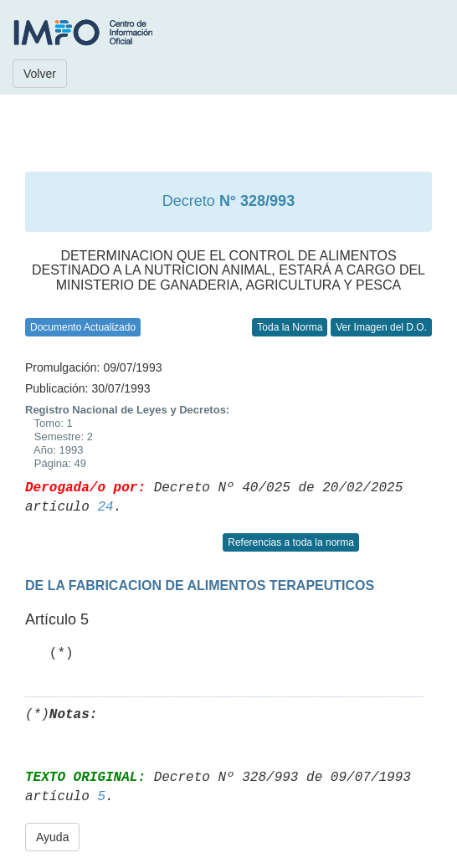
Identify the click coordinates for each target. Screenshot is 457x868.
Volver (40, 74)
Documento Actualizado (83, 327)
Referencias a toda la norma (291, 542)
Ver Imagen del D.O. (381, 327)
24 (105, 507)
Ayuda (52, 837)
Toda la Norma (290, 327)
